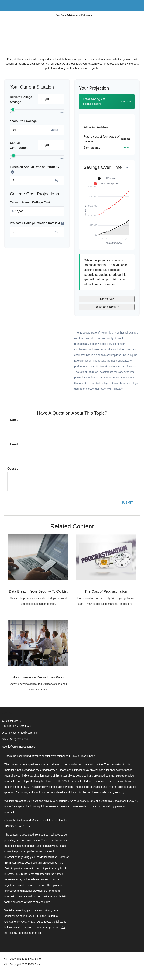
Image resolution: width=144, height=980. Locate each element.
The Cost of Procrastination (106, 591)
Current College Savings (37, 100)
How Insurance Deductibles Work (38, 677)
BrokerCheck (87, 756)
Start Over (107, 299)
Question (14, 469)
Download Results (107, 307)
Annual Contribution (37, 146)
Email (14, 444)
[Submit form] (127, 503)
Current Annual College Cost (30, 203)
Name (14, 420)
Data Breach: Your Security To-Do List (38, 591)
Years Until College (23, 121)
